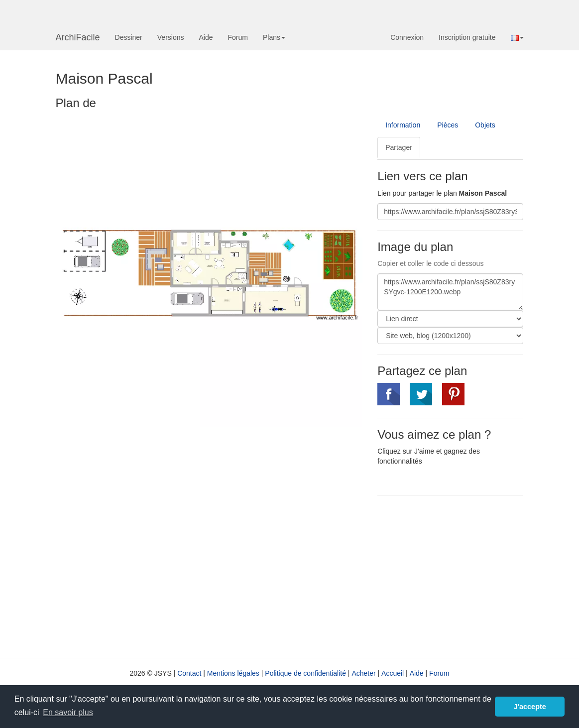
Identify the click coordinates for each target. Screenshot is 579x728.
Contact (189, 673)
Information (403, 125)
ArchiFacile (78, 37)
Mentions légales (233, 673)
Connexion (407, 37)
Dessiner (129, 37)
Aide (206, 37)
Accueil (393, 673)
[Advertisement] (461, 576)
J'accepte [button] (530, 707)
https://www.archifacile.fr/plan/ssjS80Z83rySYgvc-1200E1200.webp (450, 292)
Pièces (448, 125)
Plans (274, 37)
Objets (485, 125)
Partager (399, 147)
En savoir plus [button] (68, 712)
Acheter (363, 673)
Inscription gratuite (467, 37)
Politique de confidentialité (305, 673)
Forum (238, 37)
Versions (171, 37)
